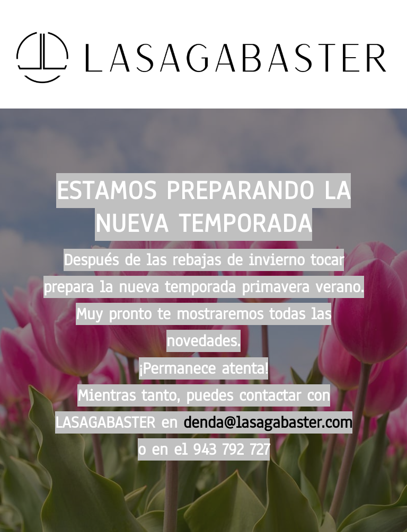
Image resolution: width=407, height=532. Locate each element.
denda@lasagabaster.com (268, 422)
